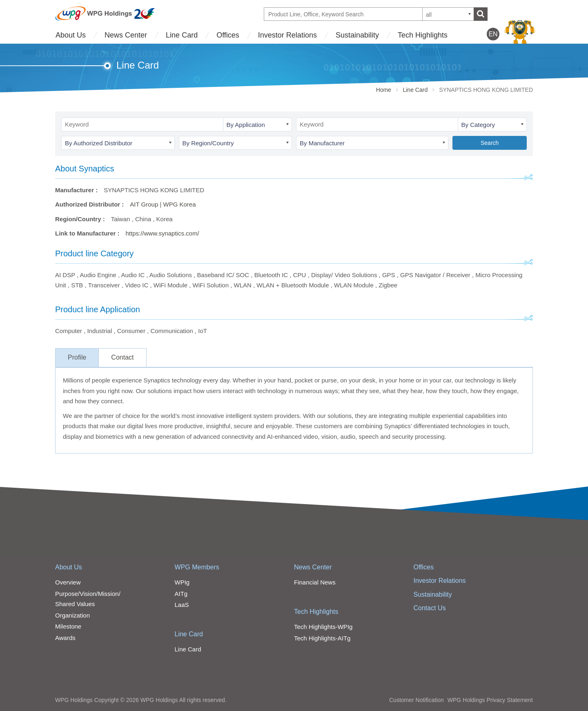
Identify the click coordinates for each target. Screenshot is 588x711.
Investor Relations (287, 35)
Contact (122, 357)
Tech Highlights (423, 35)
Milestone (68, 626)
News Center (126, 35)
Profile (77, 357)
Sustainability (357, 35)
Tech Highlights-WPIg (323, 627)
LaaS (182, 605)
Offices (228, 35)
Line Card (182, 35)
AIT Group (144, 204)
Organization (72, 615)
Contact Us (430, 608)
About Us (71, 35)
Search (490, 143)
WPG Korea (179, 204)
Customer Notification (416, 700)
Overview (68, 582)
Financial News (315, 582)
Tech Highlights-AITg (322, 638)
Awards (65, 638)
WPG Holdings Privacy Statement (490, 700)
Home (384, 90)
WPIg (182, 582)
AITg (181, 594)
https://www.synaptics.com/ (163, 233)
